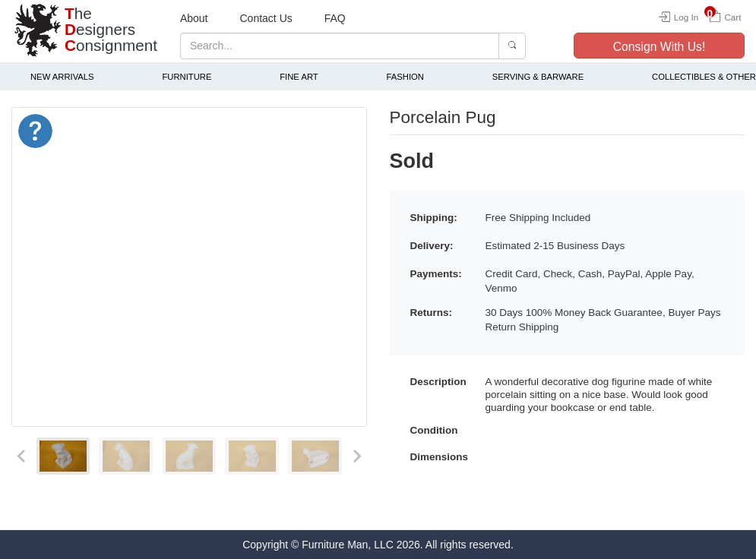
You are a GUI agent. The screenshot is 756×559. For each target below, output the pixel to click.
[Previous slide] (22, 456)
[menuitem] (63, 456)
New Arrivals (62, 77)
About (194, 18)
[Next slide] (357, 456)
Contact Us (266, 18)
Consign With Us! (660, 47)
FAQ (335, 18)
